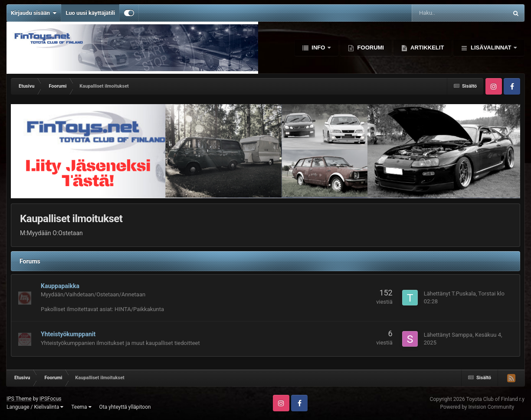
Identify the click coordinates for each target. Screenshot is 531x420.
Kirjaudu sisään (34, 13)
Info (318, 48)
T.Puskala (464, 294)
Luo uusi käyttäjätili (90, 13)
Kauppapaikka (60, 286)
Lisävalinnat (491, 48)
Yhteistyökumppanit (68, 334)
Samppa (462, 335)
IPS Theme (19, 399)
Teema (81, 407)
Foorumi (370, 48)
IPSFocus (50, 399)
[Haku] (439, 13)
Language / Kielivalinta (35, 407)
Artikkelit (426, 48)
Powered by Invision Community (477, 407)
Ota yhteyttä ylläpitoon (125, 407)
